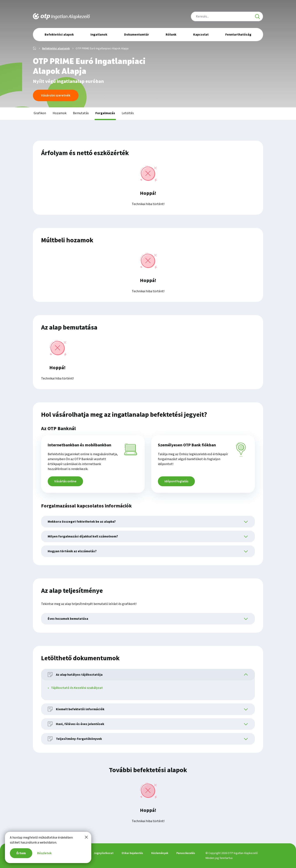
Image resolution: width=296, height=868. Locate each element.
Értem (21, 853)
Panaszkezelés (186, 853)
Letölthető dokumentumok (80, 658)
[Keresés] (257, 16)
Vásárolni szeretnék (56, 95)
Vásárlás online (65, 481)
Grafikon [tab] (40, 113)
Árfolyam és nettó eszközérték (85, 153)
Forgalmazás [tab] (105, 113)
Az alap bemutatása (69, 327)
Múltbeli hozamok (67, 240)
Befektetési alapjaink (56, 49)
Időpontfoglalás (176, 481)
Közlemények (160, 853)
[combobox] (227, 16)
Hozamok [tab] (60, 113)
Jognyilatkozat (104, 853)
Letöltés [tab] (128, 113)
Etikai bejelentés (132, 853)
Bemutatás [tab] (81, 113)
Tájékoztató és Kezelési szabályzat (77, 688)
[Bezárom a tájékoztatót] (86, 837)
